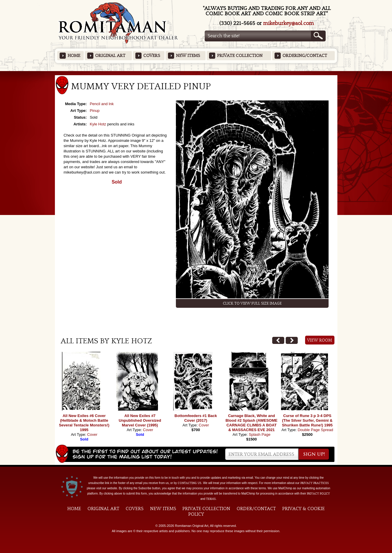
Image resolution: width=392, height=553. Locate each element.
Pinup (95, 111)
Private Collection (240, 56)
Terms (211, 499)
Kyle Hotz (98, 124)
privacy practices (315, 483)
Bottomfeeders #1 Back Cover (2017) (196, 418)
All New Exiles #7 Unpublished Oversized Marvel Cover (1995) (140, 420)
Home (74, 56)
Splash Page (260, 434)
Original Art (110, 56)
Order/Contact (256, 509)
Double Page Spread (316, 430)
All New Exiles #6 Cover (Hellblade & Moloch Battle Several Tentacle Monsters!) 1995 (84, 423)
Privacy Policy (318, 494)
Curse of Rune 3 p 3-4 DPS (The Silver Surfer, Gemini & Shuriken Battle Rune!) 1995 (307, 420)
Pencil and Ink (102, 104)
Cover (92, 434)
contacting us (190, 483)
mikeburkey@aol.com (288, 23)
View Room (320, 340)
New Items (188, 56)
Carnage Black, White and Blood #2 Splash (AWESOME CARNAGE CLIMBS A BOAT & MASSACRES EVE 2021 (251, 423)
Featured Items (196, 73)
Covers (152, 56)
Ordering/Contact (305, 56)
